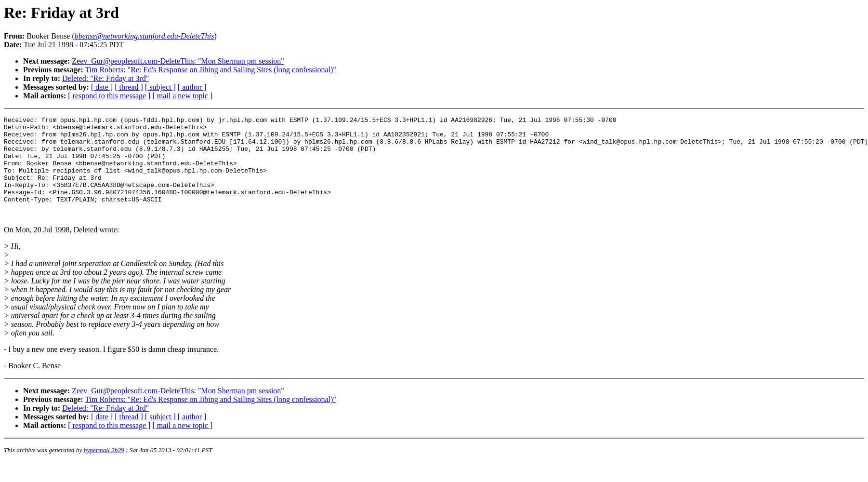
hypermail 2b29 (104, 470)
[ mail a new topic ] (182, 96)
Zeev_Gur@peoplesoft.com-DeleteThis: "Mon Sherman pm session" (178, 61)
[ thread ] (129, 87)
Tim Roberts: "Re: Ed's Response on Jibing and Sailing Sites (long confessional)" (210, 70)
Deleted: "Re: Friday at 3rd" (105, 78)
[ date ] (102, 87)
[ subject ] (160, 87)
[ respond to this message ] (109, 96)
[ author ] (192, 87)
